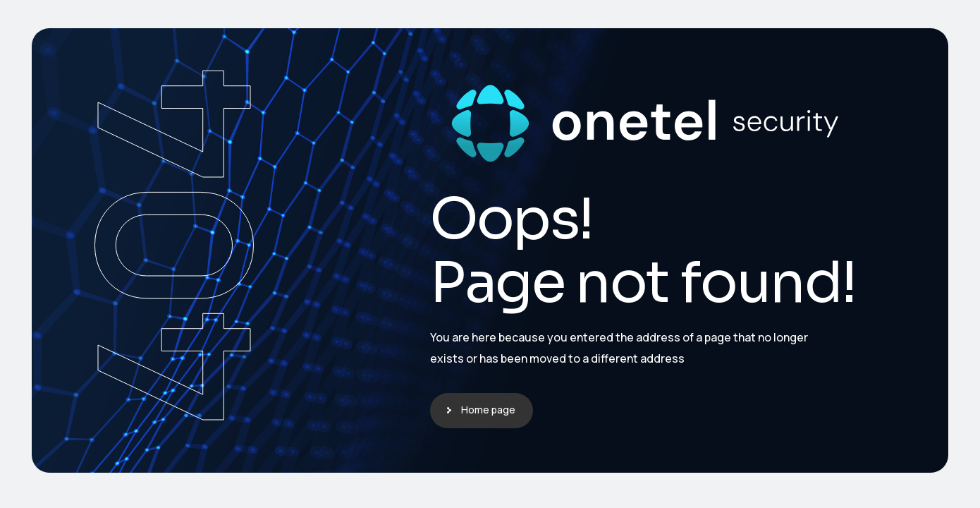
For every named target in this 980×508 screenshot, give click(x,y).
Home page (488, 410)
